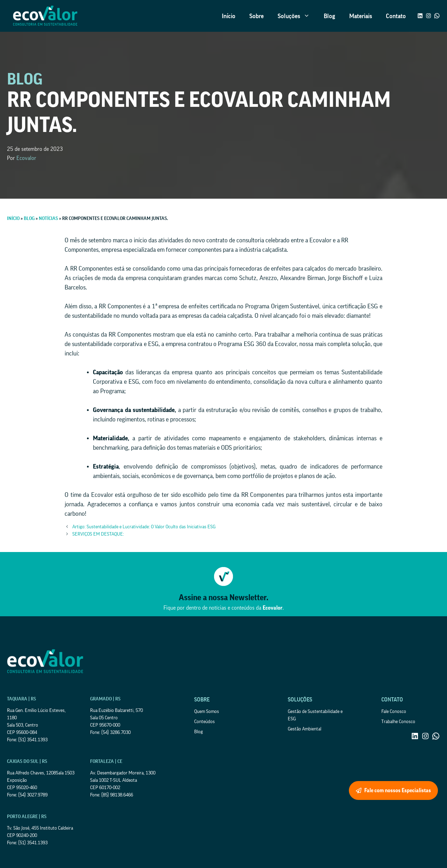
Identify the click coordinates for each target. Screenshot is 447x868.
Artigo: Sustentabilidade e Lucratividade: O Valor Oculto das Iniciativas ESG (144, 527)
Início (229, 16)
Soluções (297, 16)
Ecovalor (26, 158)
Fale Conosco (394, 712)
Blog (329, 16)
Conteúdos (204, 722)
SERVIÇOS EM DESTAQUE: (98, 534)
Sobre (257, 16)
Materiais (361, 16)
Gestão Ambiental (305, 729)
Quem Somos (207, 712)
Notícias (48, 219)
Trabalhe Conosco (398, 722)
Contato (396, 16)
